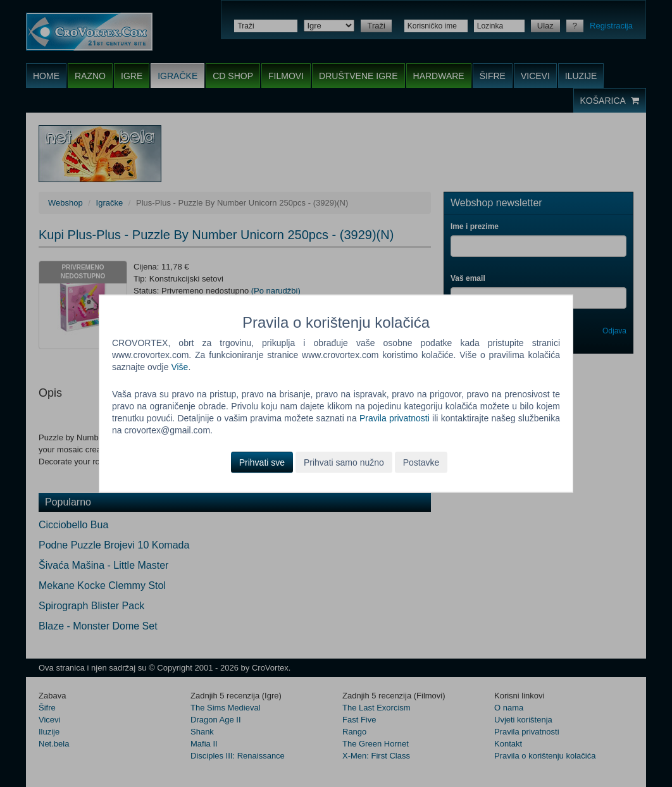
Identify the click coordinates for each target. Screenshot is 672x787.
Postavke (421, 462)
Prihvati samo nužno (344, 462)
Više (179, 367)
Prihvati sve (262, 462)
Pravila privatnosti (395, 418)
